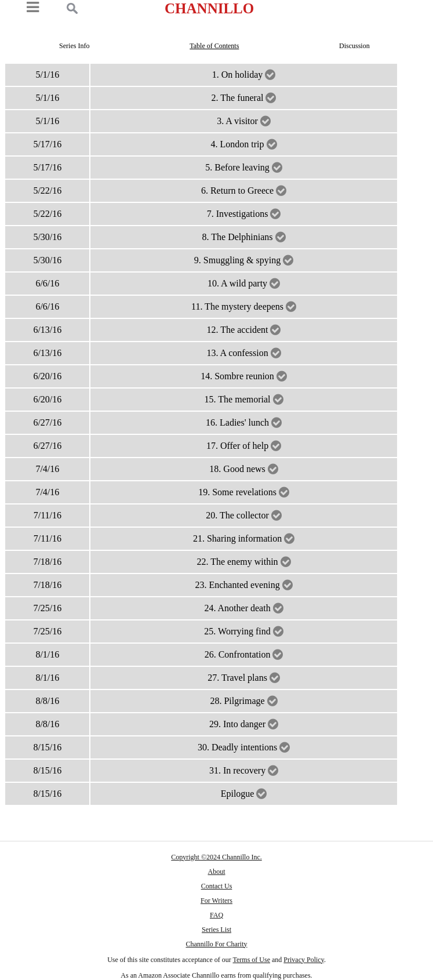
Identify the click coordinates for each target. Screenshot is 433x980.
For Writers (216, 901)
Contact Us (217, 886)
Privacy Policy (304, 960)
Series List (216, 930)
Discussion (354, 46)
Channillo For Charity (217, 944)
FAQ (216, 915)
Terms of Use (252, 960)
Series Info (74, 46)
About (217, 872)
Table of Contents (214, 46)
